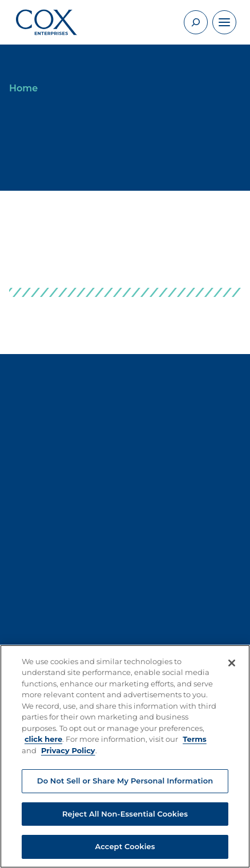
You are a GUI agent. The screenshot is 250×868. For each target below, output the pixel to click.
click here (43, 739)
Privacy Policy (68, 750)
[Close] (232, 663)
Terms (195, 739)
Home (23, 88)
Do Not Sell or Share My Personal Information (125, 781)
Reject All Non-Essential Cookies (125, 814)
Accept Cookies (125, 846)
